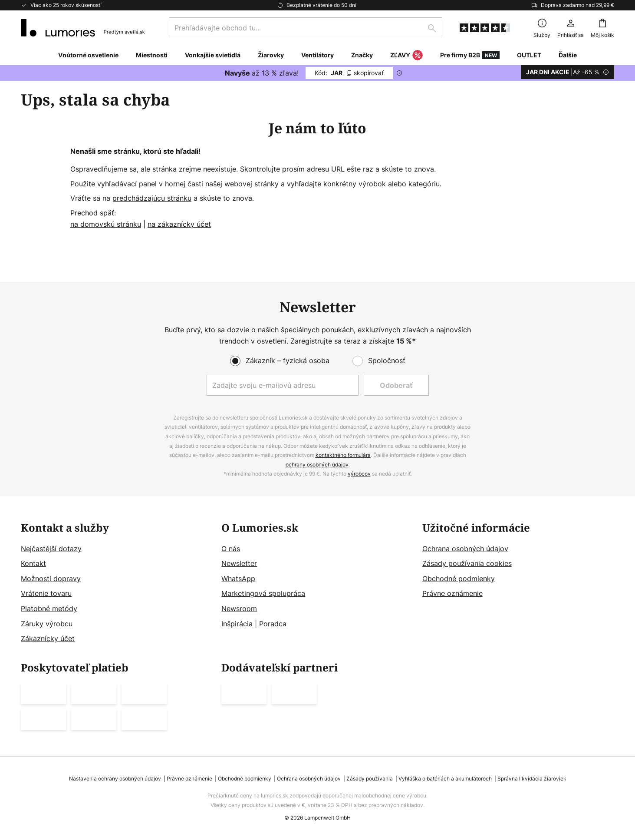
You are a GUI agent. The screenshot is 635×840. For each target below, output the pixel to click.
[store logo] (83, 28)
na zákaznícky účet (179, 224)
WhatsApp (238, 579)
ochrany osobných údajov (317, 465)
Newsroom (239, 609)
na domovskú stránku (106, 224)
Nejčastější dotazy (51, 549)
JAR (349, 73)
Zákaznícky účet (48, 639)
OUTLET (529, 55)
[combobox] (306, 28)
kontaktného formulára (343, 455)
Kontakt (33, 564)
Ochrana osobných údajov (465, 549)
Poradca (273, 624)
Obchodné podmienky (459, 579)
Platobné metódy (49, 609)
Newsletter (239, 564)
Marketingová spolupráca (263, 594)
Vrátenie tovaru (46, 594)
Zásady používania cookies (467, 564)
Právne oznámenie (452, 594)
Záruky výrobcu (47, 624)
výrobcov (359, 474)
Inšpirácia (237, 624)
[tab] (117, 583)
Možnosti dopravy (51, 579)
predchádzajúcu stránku (152, 198)
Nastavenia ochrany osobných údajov (115, 779)
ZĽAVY (406, 56)
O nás (231, 549)
